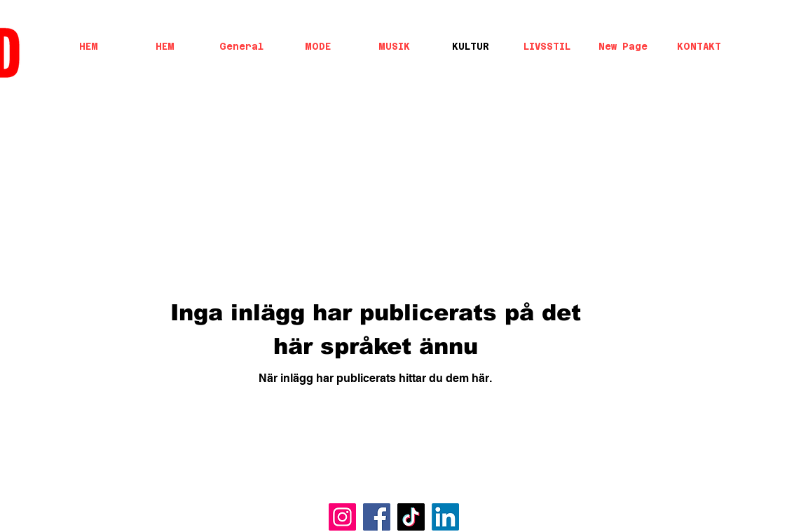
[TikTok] (411, 517)
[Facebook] (377, 517)
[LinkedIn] (445, 517)
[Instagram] (342, 517)
